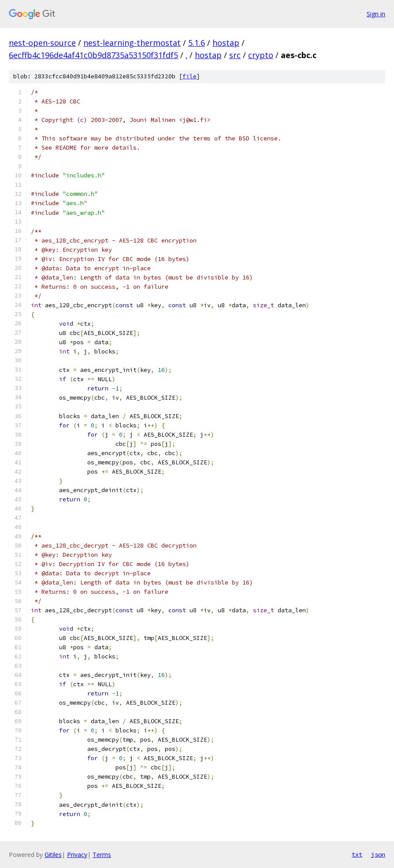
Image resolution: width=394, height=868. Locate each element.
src (235, 55)
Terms (102, 855)
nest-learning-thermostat (132, 43)
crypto (261, 55)
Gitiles (53, 855)
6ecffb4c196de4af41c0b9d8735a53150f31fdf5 (93, 55)
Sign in (376, 14)
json (378, 854)
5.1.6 (197, 43)
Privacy (77, 855)
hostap (226, 43)
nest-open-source (42, 43)
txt (357, 854)
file (190, 76)
